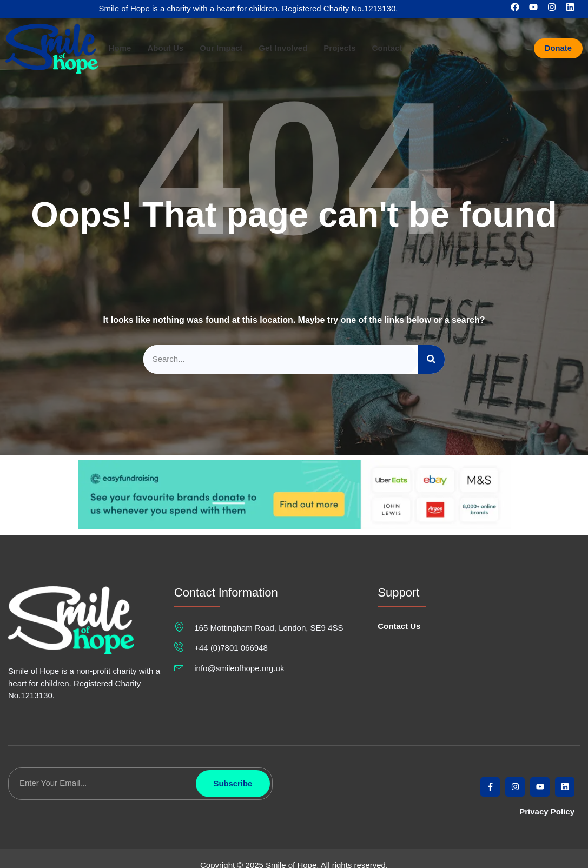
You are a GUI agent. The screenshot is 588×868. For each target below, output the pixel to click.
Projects (339, 48)
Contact (387, 48)
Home (120, 48)
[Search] (431, 359)
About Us (165, 48)
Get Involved (283, 48)
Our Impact (221, 48)
